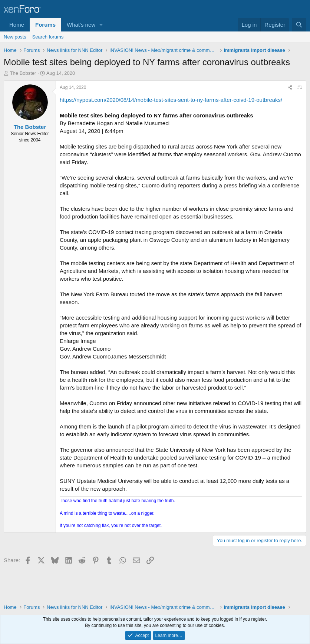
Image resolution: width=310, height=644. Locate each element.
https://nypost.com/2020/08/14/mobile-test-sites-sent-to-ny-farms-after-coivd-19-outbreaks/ (171, 100)
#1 (300, 87)
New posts (15, 37)
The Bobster (23, 73)
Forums (45, 25)
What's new (81, 25)
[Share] (290, 88)
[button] (101, 25)
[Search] (299, 25)
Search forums (48, 37)
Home (17, 25)
